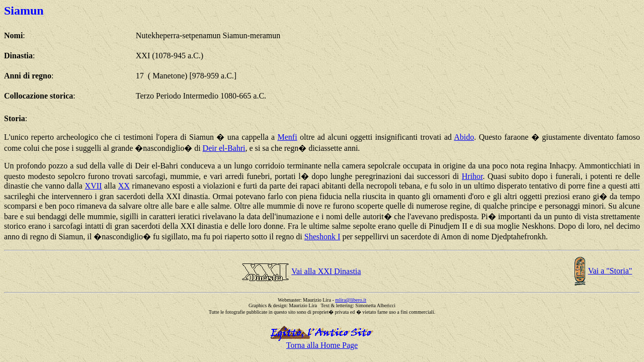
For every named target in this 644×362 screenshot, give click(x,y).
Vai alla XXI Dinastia (326, 271)
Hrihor (472, 176)
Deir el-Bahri (224, 148)
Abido (464, 137)
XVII (94, 186)
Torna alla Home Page (322, 345)
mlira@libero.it (351, 300)
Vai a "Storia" (610, 271)
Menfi (288, 137)
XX (124, 186)
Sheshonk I (323, 237)
